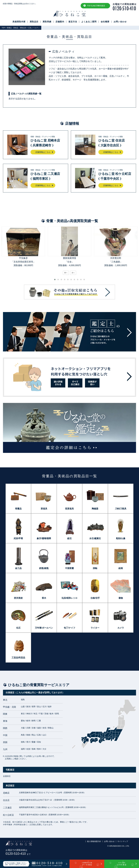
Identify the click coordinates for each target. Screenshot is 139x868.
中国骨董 (69, 568)
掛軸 (95, 568)
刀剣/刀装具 (121, 509)
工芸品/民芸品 (18, 658)
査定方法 (73, 22)
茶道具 (44, 509)
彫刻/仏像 (121, 538)
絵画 (121, 568)
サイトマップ (123, 841)
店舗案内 (60, 22)
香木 (44, 598)
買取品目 (34, 22)
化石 (18, 628)
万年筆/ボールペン (44, 628)
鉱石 (69, 538)
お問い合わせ (120, 22)
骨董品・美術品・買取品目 (17, 28)
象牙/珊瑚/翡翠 (44, 538)
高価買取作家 (19, 22)
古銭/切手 (95, 598)
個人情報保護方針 (94, 841)
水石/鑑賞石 (95, 538)
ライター (95, 628)
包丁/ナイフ (69, 628)
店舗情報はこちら (43, 152)
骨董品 (18, 509)
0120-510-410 (18, 854)
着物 (121, 598)
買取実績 (47, 22)
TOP (3, 28)
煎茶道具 (69, 509)
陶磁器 (95, 509)
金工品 (18, 568)
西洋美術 (18, 598)
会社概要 (105, 22)
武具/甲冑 (18, 538)
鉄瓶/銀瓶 (44, 568)
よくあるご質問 (89, 22)
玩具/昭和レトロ (69, 598)
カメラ (121, 628)
